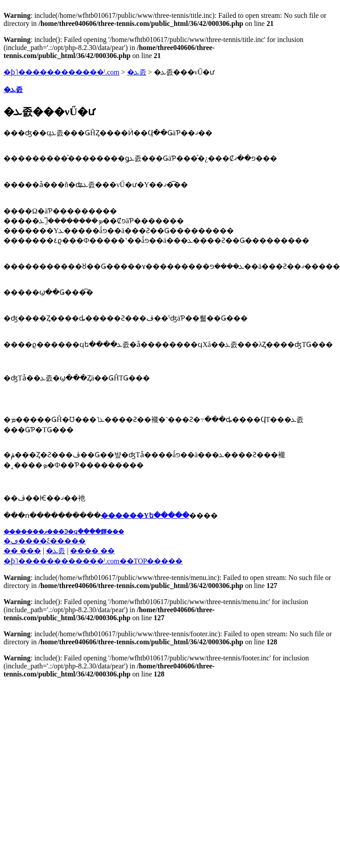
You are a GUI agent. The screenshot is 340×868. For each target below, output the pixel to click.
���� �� (92, 551)
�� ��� (22, 551)
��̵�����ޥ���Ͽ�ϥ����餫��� (64, 532)
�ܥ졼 (137, 72)
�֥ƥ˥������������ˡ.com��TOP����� (93, 561)
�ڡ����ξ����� (45, 541)
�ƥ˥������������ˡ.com (62, 72)
